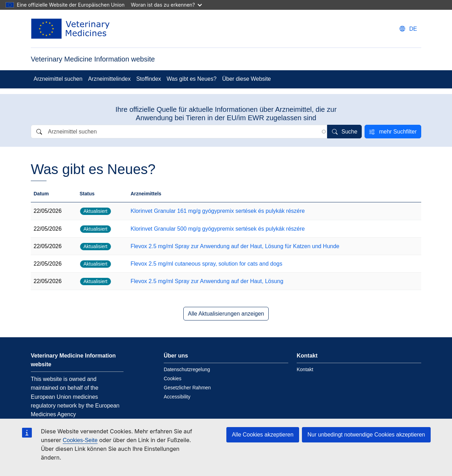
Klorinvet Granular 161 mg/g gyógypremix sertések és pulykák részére (218, 211)
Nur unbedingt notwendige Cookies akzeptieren (366, 435)
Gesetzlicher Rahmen (187, 388)
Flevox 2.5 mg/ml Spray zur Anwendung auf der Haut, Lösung (207, 281)
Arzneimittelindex (110, 79)
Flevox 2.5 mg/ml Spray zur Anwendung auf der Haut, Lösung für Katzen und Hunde (235, 246)
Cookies (173, 378)
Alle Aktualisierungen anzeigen (226, 314)
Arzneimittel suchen (58, 79)
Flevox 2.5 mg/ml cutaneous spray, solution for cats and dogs (206, 264)
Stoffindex (149, 79)
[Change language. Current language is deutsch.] (408, 29)
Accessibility (177, 397)
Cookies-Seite (80, 440)
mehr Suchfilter (398, 132)
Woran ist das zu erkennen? (166, 5)
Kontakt (305, 369)
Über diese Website (246, 79)
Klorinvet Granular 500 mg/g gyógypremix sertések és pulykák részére (218, 229)
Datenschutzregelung (187, 369)
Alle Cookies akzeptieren (263, 435)
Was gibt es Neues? (192, 79)
